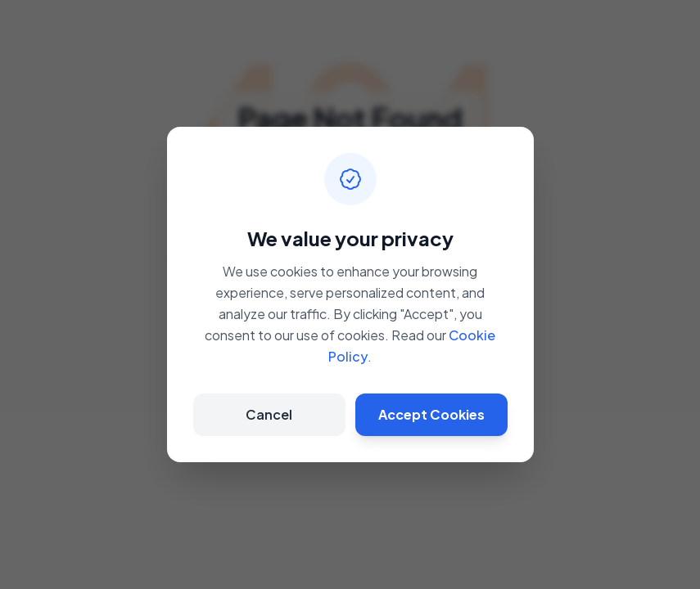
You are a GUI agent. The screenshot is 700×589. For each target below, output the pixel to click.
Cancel (269, 414)
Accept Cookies (431, 414)
